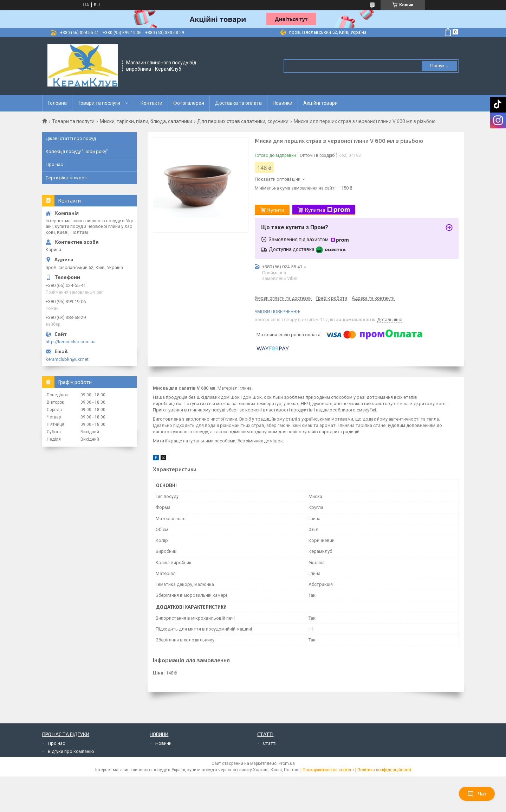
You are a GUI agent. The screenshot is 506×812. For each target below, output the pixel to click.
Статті (270, 743)
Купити (276, 210)
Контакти (151, 103)
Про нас (54, 164)
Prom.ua (287, 763)
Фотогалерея (189, 103)
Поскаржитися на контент (328, 770)
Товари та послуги (99, 103)
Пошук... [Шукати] (439, 66)
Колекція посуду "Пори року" (77, 151)
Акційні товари (320, 103)
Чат (477, 794)
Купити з (327, 210)
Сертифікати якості (67, 178)
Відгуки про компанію (71, 751)
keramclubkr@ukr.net (67, 359)
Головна (57, 103)
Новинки (283, 103)
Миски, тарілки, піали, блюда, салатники (146, 121)
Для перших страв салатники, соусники (243, 121)
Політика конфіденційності (384, 770)
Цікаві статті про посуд (71, 138)
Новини (163, 743)
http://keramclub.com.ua (71, 342)
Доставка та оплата (238, 103)
